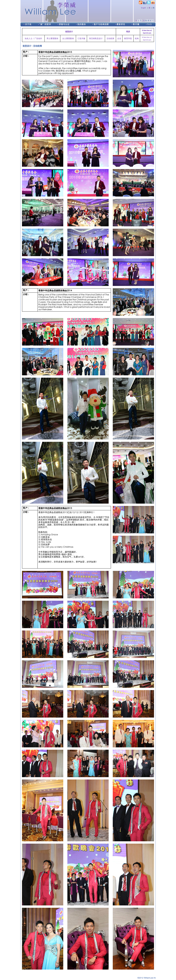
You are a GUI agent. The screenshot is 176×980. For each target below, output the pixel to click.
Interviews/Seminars (147, 38)
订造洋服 (81, 38)
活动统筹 (110, 38)
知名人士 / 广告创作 (33, 38)
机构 (137, 38)
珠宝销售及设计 (96, 38)
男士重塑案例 (52, 38)
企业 (119, 38)
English (144, 8)
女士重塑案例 (68, 38)
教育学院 (128, 38)
